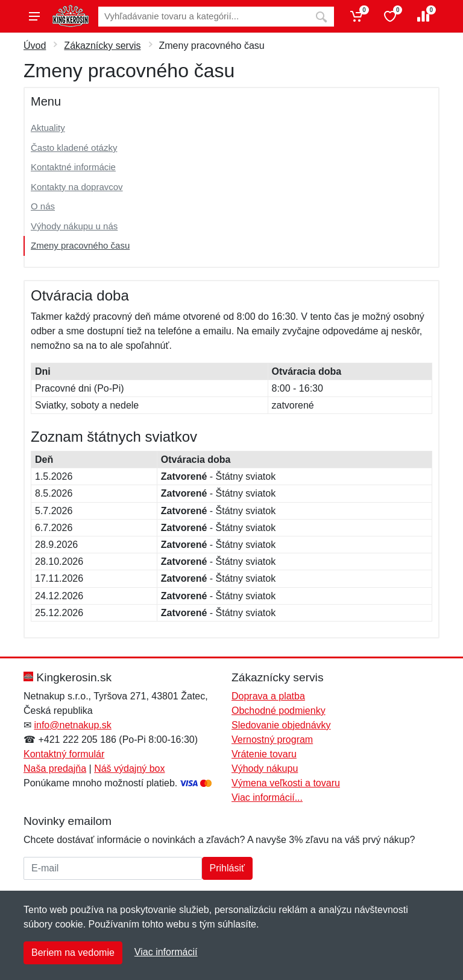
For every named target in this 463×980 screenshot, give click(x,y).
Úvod (35, 46)
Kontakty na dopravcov (77, 187)
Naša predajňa (55, 768)
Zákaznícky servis (102, 46)
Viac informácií (166, 952)
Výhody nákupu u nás (74, 226)
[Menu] (34, 16)
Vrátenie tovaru (264, 754)
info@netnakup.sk (72, 725)
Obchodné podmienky (279, 711)
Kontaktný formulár (64, 754)
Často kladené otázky (74, 148)
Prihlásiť (227, 868)
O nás (43, 206)
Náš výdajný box (129, 768)
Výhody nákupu (265, 768)
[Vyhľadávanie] (203, 17)
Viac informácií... (267, 797)
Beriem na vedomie (73, 953)
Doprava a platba (268, 696)
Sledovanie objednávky (281, 725)
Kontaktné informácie (73, 167)
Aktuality (48, 128)
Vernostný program (272, 740)
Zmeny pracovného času (80, 245)
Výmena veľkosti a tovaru (286, 783)
